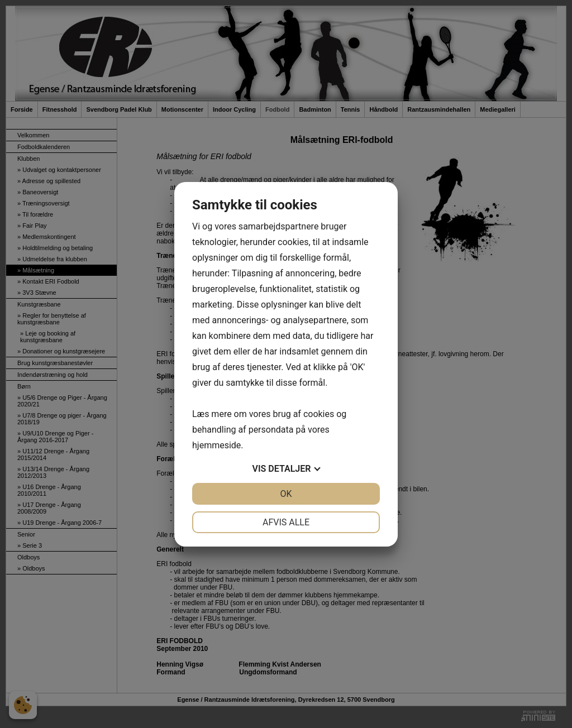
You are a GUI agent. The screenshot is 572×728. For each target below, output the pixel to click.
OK (286, 494)
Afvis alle (286, 522)
